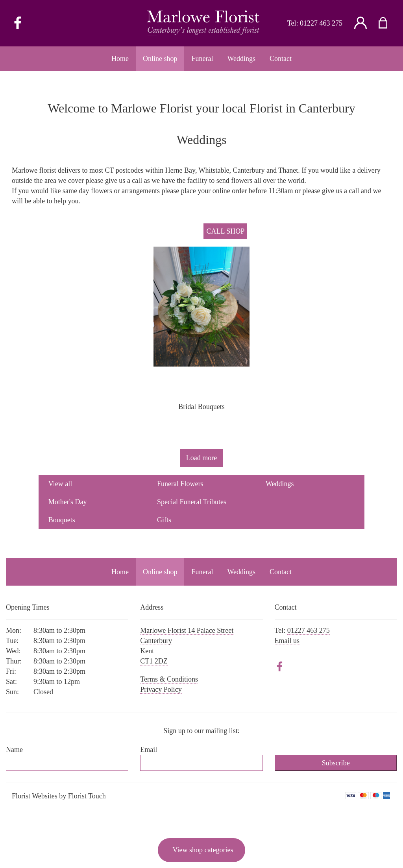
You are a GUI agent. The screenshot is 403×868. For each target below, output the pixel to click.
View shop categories (203, 850)
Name (14, 750)
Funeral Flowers (180, 484)
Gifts (164, 520)
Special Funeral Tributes (192, 502)
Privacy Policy (161, 689)
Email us (287, 641)
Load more (201, 458)
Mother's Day (68, 502)
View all (60, 484)
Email (149, 750)
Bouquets (62, 520)
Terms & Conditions (169, 679)
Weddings (280, 484)
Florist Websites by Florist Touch (59, 796)
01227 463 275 (321, 23)
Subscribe (336, 763)
